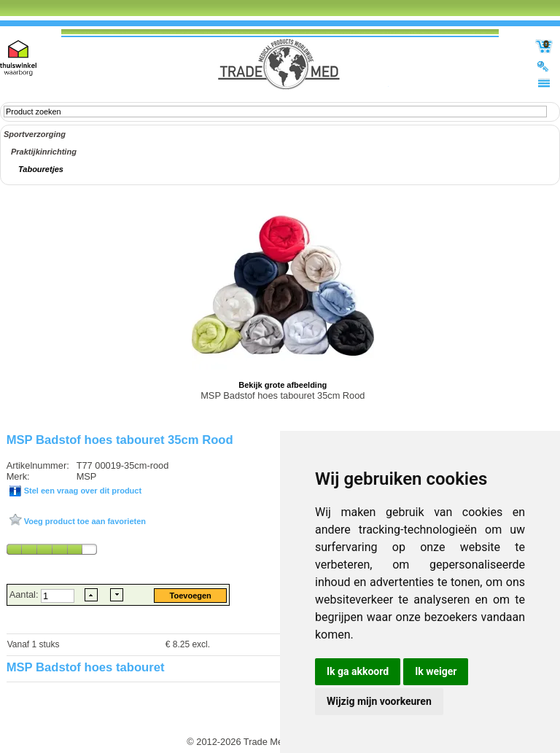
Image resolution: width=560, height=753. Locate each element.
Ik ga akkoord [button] (358, 671)
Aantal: (25, 594)
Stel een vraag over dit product (82, 491)
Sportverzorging (35, 134)
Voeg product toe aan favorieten (84, 521)
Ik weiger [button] (436, 671)
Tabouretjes (41, 169)
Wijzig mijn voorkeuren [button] (379, 701)
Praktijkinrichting (44, 152)
